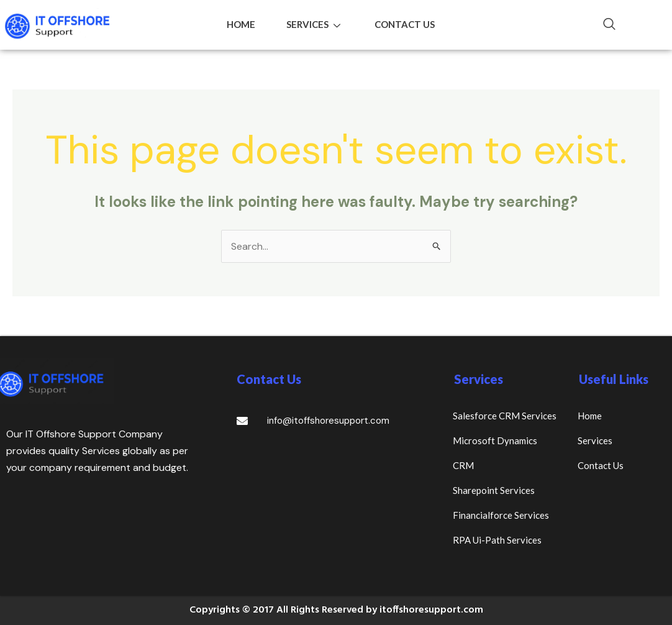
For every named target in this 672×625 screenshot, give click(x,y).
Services (315, 24)
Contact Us (405, 24)
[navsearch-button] (603, 25)
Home (241, 24)
